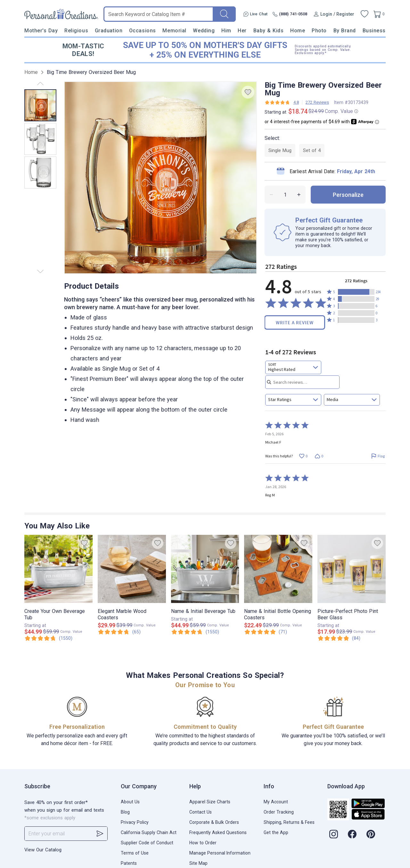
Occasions (143, 31)
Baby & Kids (269, 31)
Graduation (109, 31)
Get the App (276, 832)
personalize (348, 195)
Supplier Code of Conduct (147, 843)
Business (374, 31)
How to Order (203, 843)
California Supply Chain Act (149, 832)
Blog (125, 812)
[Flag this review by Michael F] (378, 456)
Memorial (174, 31)
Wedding (204, 31)
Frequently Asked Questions (218, 832)
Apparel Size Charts (210, 802)
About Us (130, 802)
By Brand (345, 31)
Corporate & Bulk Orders (214, 822)
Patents (129, 863)
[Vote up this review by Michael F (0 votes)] (303, 456)
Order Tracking (279, 812)
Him (226, 31)
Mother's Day (41, 31)
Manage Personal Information (220, 853)
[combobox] (293, 367)
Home (298, 31)
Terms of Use (135, 853)
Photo (319, 31)
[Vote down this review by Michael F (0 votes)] (319, 456)
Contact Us (201, 812)
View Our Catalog (43, 850)
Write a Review (295, 322)
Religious (76, 31)
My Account (276, 802)
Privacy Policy (135, 822)
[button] (356, 292)
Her (242, 31)
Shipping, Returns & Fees (289, 822)
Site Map (198, 863)
